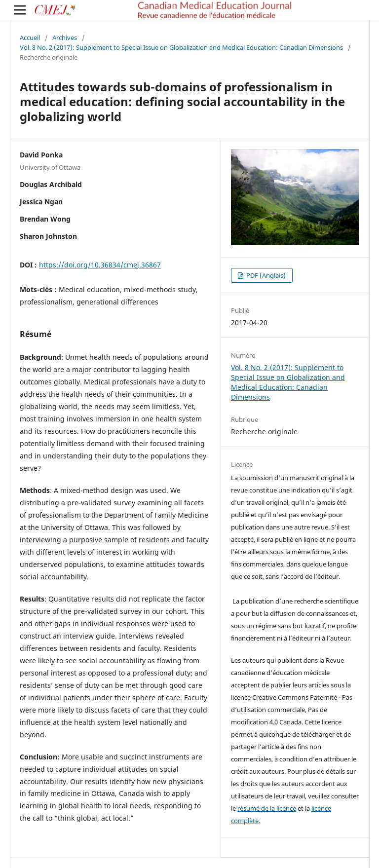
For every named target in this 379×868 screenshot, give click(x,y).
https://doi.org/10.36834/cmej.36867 (100, 265)
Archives (65, 38)
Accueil (30, 38)
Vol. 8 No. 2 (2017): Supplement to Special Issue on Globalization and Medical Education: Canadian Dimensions (181, 47)
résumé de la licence (267, 808)
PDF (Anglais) (265, 275)
